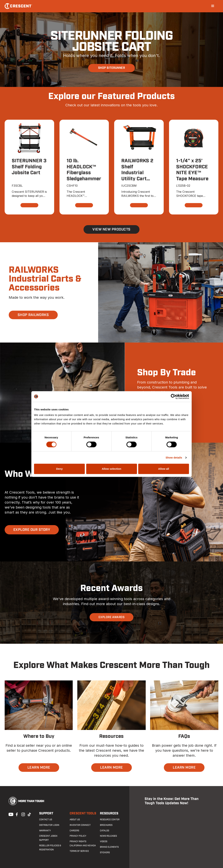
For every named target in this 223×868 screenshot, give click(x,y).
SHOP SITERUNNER (111, 68)
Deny (59, 469)
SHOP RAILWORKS (33, 315)
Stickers (105, 853)
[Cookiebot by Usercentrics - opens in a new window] (173, 397)
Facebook (16, 814)
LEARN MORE (39, 768)
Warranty (45, 831)
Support (46, 813)
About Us (75, 820)
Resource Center (110, 820)
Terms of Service (79, 851)
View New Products (111, 229)
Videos (104, 841)
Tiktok (29, 814)
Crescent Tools (83, 813)
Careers (74, 831)
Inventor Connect (80, 825)
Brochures (106, 825)
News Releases (108, 836)
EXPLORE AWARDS (112, 617)
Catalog (105, 831)
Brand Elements (109, 847)
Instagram (23, 814)
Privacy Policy (78, 836)
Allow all (164, 469)
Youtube (10, 814)
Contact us (46, 820)
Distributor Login (49, 825)
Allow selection (111, 469)
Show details (174, 458)
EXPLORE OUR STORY (32, 530)
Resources (109, 813)
